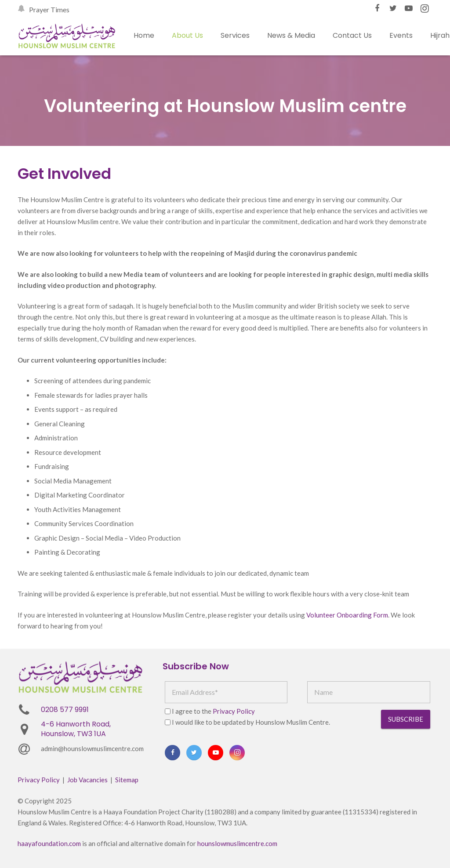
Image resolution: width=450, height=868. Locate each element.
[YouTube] (409, 8)
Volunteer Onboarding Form (347, 615)
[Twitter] (393, 8)
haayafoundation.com (49, 843)
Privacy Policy (234, 711)
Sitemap (127, 780)
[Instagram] (425, 8)
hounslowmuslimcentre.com (237, 843)
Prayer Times (49, 9)
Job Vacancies (87, 780)
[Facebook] (377, 8)
